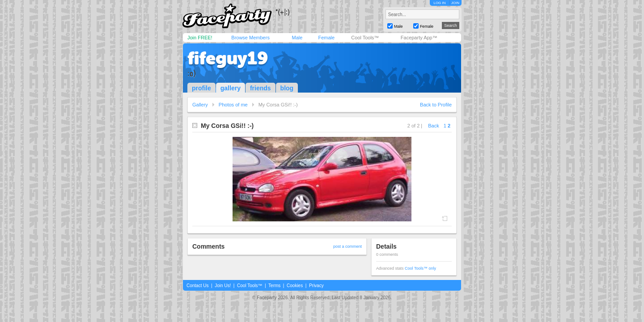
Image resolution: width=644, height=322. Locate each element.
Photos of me (233, 105)
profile (201, 88)
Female (326, 38)
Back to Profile (436, 105)
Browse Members (250, 38)
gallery (231, 88)
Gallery (200, 105)
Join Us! (223, 286)
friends (261, 88)
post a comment (347, 246)
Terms (274, 286)
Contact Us (197, 286)
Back (433, 126)
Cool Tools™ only (420, 268)
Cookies (295, 286)
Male (297, 38)
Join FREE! (200, 38)
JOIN (455, 3)
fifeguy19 (228, 58)
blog (287, 88)
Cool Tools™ (365, 38)
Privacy (316, 286)
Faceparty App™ (419, 38)
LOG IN (439, 3)
